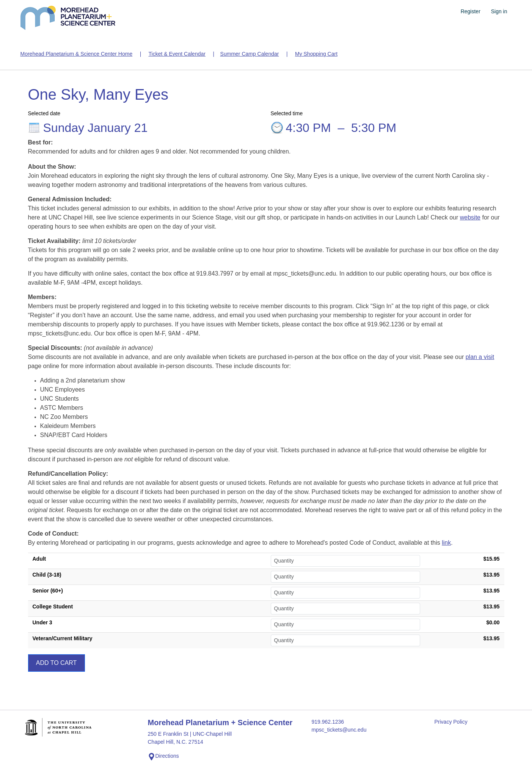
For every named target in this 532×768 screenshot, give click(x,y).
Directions (163, 757)
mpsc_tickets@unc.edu (339, 730)
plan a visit (480, 357)
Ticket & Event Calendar (177, 54)
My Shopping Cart (316, 54)
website (470, 217)
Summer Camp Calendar (250, 54)
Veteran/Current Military (63, 638)
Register (471, 11)
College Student (53, 607)
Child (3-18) (47, 575)
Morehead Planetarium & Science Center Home (77, 54)
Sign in (499, 11)
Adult (39, 559)
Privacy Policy (451, 722)
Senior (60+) (48, 591)
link (446, 543)
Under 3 (42, 622)
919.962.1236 (328, 722)
